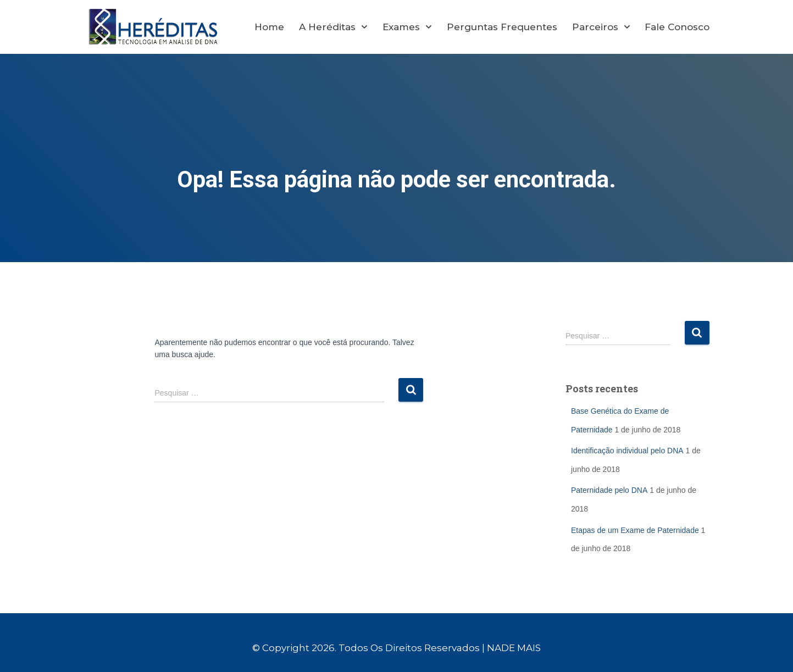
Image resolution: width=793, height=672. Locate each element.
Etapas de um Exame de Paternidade (635, 530)
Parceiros (601, 27)
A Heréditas (333, 27)
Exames (407, 27)
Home (269, 27)
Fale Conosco (677, 27)
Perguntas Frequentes (502, 27)
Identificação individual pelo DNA (627, 451)
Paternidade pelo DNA (609, 490)
